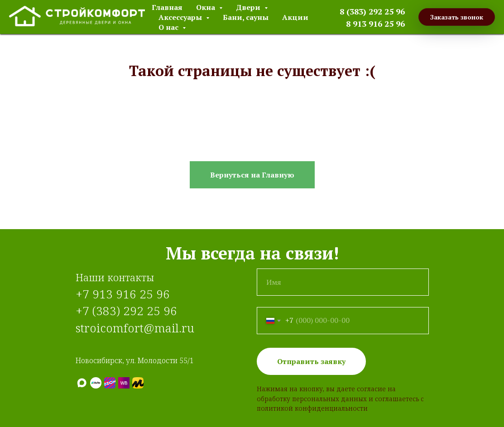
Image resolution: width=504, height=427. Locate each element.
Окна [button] (206, 7)
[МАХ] (82, 383)
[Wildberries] (124, 383)
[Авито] (96, 383)
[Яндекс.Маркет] (138, 383)
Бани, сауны (246, 17)
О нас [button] (169, 27)
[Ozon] (110, 383)
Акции (295, 17)
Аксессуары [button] (181, 17)
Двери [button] (249, 7)
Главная (167, 7)
